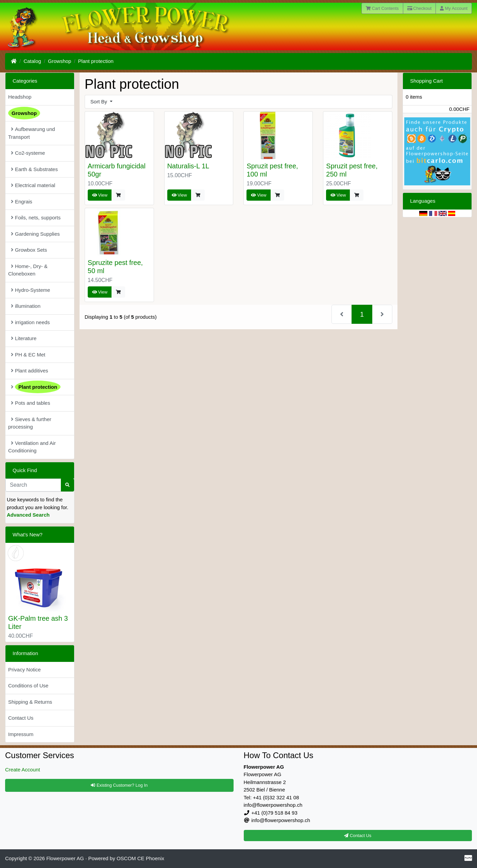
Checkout (420, 8)
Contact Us (21, 718)
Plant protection (96, 61)
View (100, 195)
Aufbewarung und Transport (32, 133)
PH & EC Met (28, 355)
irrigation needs (30, 322)
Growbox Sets (29, 250)
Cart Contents (382, 8)
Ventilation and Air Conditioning (32, 447)
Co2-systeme (28, 153)
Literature (24, 338)
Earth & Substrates (34, 169)
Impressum (21, 734)
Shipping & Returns (30, 702)
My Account (454, 8)
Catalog (32, 61)
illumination (26, 306)
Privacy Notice (24, 670)
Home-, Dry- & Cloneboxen (28, 270)
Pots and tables (30, 403)
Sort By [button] (99, 102)
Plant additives (30, 371)
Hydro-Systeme (30, 290)
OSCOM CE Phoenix (140, 858)
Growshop (59, 61)
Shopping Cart (426, 81)
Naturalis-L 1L (188, 166)
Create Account (23, 770)
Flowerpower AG (65, 858)
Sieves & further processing (30, 423)
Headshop (20, 97)
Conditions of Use (28, 686)
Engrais (22, 202)
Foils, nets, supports (36, 218)
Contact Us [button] (358, 836)
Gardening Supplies (35, 234)
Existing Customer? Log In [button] (119, 785)
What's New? (28, 535)
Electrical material (33, 185)
